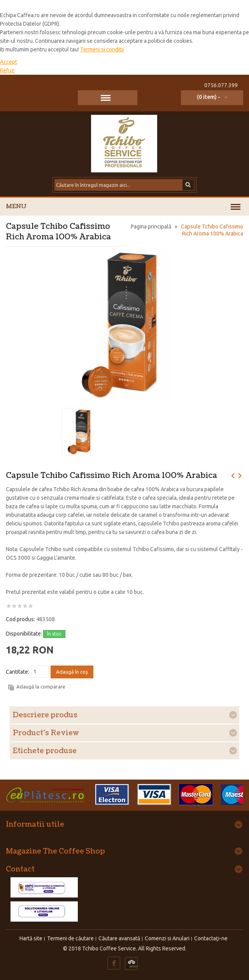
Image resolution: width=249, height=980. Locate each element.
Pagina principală (151, 227)
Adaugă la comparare (41, 687)
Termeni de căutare (70, 938)
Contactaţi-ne (211, 938)
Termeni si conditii (102, 49)
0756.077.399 (221, 85)
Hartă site (31, 938)
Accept (9, 62)
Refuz (7, 70)
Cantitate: (18, 672)
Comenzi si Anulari (167, 938)
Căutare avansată (119, 938)
